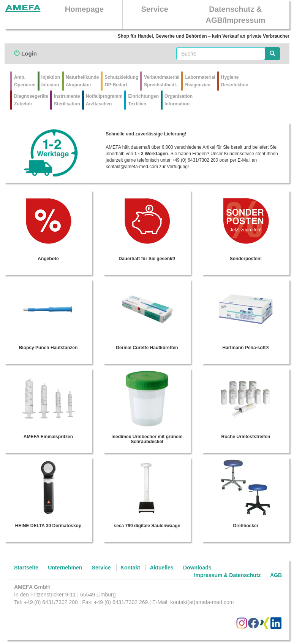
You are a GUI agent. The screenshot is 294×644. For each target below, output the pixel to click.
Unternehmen (65, 568)
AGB (276, 575)
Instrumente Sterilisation (67, 100)
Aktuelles (161, 568)
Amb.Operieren (25, 81)
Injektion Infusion (51, 81)
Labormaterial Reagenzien (200, 81)
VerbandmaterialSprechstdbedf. (162, 81)
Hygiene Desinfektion (235, 81)
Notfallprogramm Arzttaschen (104, 100)
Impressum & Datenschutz (228, 575)
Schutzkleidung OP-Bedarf (121, 81)
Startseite (26, 568)
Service (155, 9)
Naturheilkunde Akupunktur (82, 81)
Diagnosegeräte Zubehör (31, 100)
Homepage (84, 9)
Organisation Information (179, 100)
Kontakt (130, 568)
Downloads (197, 568)
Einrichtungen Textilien (143, 100)
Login (25, 53)
